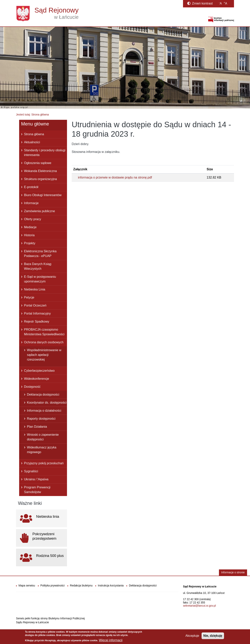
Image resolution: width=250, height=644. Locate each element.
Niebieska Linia (35, 289)
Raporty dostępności (41, 419)
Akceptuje (192, 637)
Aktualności (32, 142)
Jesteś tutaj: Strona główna (32, 115)
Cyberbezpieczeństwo (39, 371)
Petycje (29, 297)
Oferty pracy (33, 219)
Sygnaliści (31, 471)
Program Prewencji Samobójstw (37, 490)
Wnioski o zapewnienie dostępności (43, 437)
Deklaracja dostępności (43, 395)
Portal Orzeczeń (35, 305)
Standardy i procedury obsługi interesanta (45, 153)
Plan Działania (37, 427)
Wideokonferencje (37, 379)
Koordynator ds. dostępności (47, 403)
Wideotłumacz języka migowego (42, 450)
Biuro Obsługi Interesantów (43, 195)
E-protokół (31, 187)
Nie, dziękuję (213, 637)
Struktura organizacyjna (40, 179)
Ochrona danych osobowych (44, 342)
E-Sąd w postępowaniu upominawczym (40, 279)
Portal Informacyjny (37, 313)
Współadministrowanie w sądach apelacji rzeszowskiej (44, 355)
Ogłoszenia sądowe (38, 163)
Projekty (30, 243)
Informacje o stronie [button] (233, 572)
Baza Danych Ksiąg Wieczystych (38, 266)
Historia (29, 235)
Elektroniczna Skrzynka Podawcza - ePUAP (40, 254)
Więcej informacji (111, 641)
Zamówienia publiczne (39, 211)
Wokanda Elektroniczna (40, 171)
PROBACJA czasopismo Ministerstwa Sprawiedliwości (44, 332)
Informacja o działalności (44, 411)
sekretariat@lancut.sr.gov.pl (199, 606)
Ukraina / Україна (36, 479)
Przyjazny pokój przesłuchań (44, 463)
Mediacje (30, 227)
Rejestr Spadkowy (37, 322)
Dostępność (32, 387)
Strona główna (34, 134)
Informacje (31, 203)
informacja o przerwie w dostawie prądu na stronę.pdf (115, 177)
